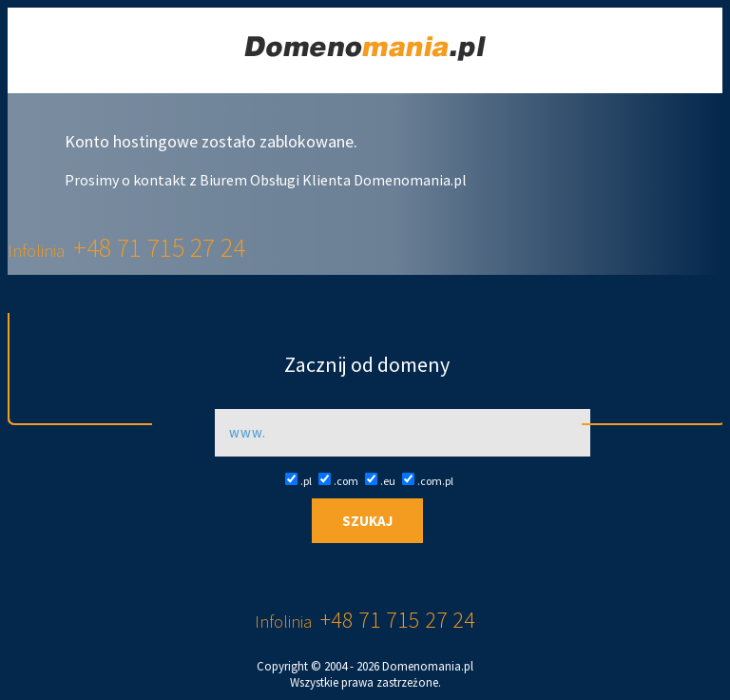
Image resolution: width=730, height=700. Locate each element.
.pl (298, 481)
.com (338, 481)
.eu (380, 481)
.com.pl (428, 481)
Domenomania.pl (428, 666)
